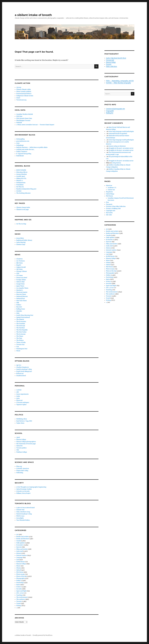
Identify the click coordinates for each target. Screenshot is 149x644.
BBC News (20, 263)
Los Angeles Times (22, 288)
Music (18, 566)
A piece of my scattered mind (25, 508)
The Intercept (21, 326)
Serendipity (20, 518)
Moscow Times (21, 294)
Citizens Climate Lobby (24, 89)
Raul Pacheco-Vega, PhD (24, 421)
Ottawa (19, 568)
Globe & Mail (20, 282)
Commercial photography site (115, 109)
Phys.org (19, 466)
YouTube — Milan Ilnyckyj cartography (118, 83)
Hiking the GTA (21, 178)
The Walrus (20, 340)
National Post (21, 299)
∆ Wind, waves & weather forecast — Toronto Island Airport (35, 125)
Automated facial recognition (118, 134)
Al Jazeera (19, 259)
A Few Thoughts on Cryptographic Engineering (31, 487)
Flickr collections (112, 66)
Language (19, 558)
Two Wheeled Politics (23, 520)
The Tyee (19, 338)
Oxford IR (19, 446)
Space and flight (21, 591)
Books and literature (23, 539)
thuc (107, 202)
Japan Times (20, 286)
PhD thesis (20, 572)
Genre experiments (22, 394)
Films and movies (22, 549)
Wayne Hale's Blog (22, 471)
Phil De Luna (20, 516)
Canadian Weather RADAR (25, 114)
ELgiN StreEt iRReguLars (24, 371)
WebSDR (19, 123)
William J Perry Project (23, 493)
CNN (18, 273)
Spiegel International (23, 317)
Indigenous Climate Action (25, 96)
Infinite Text (20, 510)
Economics (20, 545)
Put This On (20, 187)
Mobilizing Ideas (22, 419)
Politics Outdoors (22, 152)
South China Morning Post (25, 315)
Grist (18, 143)
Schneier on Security (23, 491)
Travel (18, 604)
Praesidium (20, 185)
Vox (18, 347)
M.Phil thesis (20, 562)
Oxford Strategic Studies (24, 489)
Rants (18, 585)
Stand (18, 98)
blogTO (19, 265)
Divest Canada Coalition (24, 92)
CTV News (20, 276)
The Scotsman (21, 334)
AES (18, 392)
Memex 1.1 (20, 181)
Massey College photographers (26, 442)
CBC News (19, 269)
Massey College (21, 440)
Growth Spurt (21, 176)
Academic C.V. (112, 188)
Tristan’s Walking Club (113, 209)
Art (17, 535)
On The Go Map (21, 224)
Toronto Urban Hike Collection (116, 206)
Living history (116, 163)
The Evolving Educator (23, 193)
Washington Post (22, 349)
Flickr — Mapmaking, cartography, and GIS (120, 81)
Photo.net (19, 400)
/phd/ (18, 437)
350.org (19, 87)
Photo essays (20, 574)
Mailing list (110, 113)
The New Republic (22, 330)
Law (18, 560)
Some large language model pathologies (121, 131)
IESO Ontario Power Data (24, 118)
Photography (20, 578)
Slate (18, 313)
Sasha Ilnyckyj (21, 242)
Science (19, 587)
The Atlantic (20, 319)
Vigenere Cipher (21, 405)
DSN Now (19, 116)
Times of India (21, 342)
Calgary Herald (21, 267)
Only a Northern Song (23, 512)
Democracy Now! (22, 278)
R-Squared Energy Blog (24, 154)
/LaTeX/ (19, 390)
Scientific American (23, 469)
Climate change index (23, 207)
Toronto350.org (21, 100)
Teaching (19, 595)
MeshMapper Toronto (23, 121)
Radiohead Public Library (24, 240)
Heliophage (20, 145)
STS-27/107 (20, 593)
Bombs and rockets (22, 537)
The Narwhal (20, 328)
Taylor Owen (20, 423)
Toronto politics (21, 448)
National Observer (22, 296)
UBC (18, 450)
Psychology (20, 583)
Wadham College (22, 452)
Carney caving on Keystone (117, 146)
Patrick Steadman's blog (24, 514)
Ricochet (19, 307)
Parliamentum (21, 183)
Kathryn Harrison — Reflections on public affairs (32, 147)
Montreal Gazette (22, 292)
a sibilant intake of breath (33, 15)
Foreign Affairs (21, 280)
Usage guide (110, 111)
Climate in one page (23, 210)
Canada (19, 541)
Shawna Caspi (21, 244)
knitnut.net (20, 374)
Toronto (19, 601)
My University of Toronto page (26, 444)
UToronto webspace (23, 402)
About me (109, 186)
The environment (22, 597)
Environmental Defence (24, 94)
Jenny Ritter (20, 238)
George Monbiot (22, 174)
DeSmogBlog (20, 139)
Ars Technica (21, 261)
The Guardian (21, 324)
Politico (19, 305)
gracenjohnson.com (23, 141)
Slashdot (19, 311)
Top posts (109, 204)
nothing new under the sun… (26, 149)
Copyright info (111, 211)
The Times (20, 336)
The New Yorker (21, 332)
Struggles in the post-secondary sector (121, 148)
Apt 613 (19, 365)
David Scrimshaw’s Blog (24, 369)
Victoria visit (110, 60)
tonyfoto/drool (21, 376)
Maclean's (20, 290)
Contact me (111, 190)
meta (18, 398)
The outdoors (21, 599)
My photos (109, 192)
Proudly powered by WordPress (43, 635)
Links (18, 396)
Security (19, 589)
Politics (19, 581)
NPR (18, 303)
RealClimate (20, 156)
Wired (18, 351)
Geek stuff (20, 551)
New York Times (22, 301)
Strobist (19, 191)
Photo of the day (21, 576)
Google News (20, 284)
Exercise (19, 547)
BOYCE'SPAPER (21, 170)
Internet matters (22, 555)
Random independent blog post (26, 189)
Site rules (109, 215)
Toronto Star (20, 345)
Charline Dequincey (23, 367)
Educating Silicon (22, 172)
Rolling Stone (21, 309)
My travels (109, 213)
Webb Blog (20, 473)
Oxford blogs (110, 194)
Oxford (19, 570)
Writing (19, 606)
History (19, 553)
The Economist (21, 322)
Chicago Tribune (22, 271)
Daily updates (21, 543)
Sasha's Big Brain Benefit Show (116, 58)
